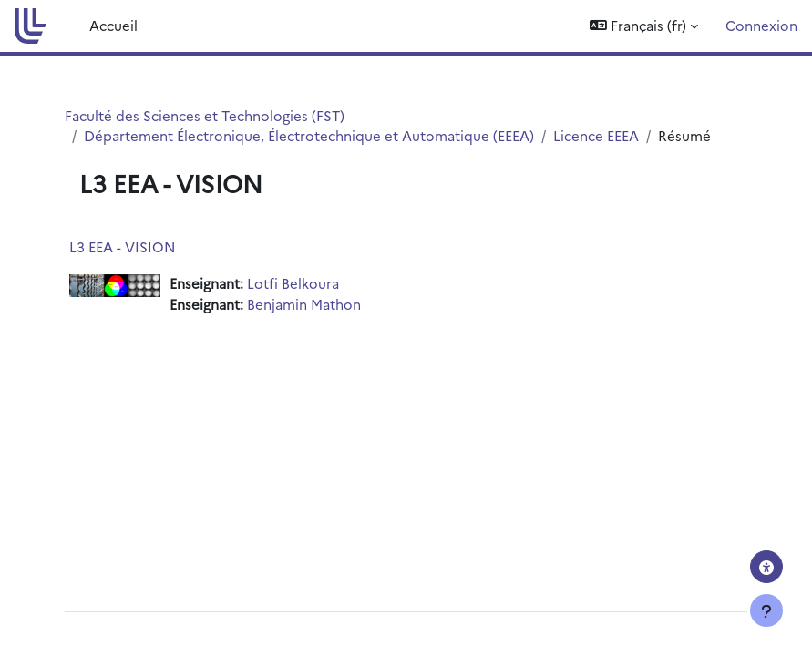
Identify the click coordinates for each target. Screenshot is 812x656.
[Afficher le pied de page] (766, 610)
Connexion (761, 25)
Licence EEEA (596, 135)
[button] (644, 26)
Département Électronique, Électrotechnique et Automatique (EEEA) (309, 135)
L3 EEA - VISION (123, 246)
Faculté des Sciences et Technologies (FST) (205, 115)
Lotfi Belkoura (293, 283)
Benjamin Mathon (304, 304)
